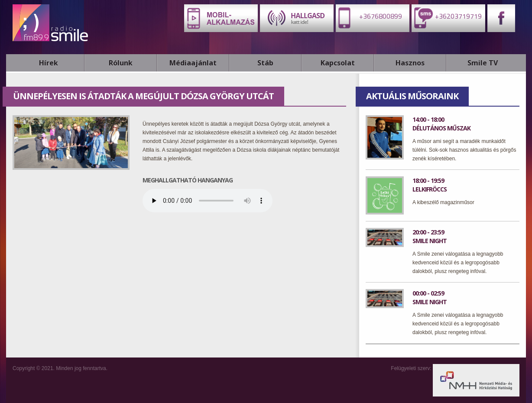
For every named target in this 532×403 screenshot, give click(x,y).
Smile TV (483, 63)
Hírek (49, 63)
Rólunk (121, 63)
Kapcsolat (338, 63)
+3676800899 (369, 18)
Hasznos (410, 63)
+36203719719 (447, 18)
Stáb (265, 63)
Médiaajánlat (193, 63)
